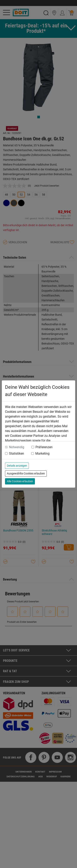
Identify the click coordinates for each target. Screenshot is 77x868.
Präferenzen (44, 447)
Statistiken (17, 454)
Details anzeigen (17, 466)
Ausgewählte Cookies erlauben (26, 473)
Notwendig (17, 447)
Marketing (42, 454)
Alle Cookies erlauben (20, 481)
